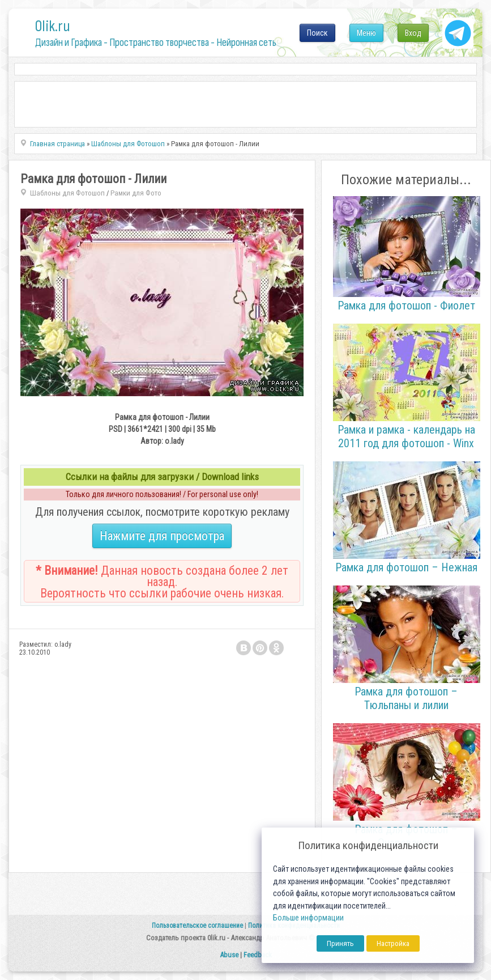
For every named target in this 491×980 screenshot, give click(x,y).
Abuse (229, 955)
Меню (366, 33)
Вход (413, 33)
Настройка (393, 943)
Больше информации (308, 918)
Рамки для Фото (136, 193)
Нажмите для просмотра (162, 536)
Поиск (317, 33)
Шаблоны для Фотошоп (67, 193)
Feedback (258, 955)
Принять (340, 943)
